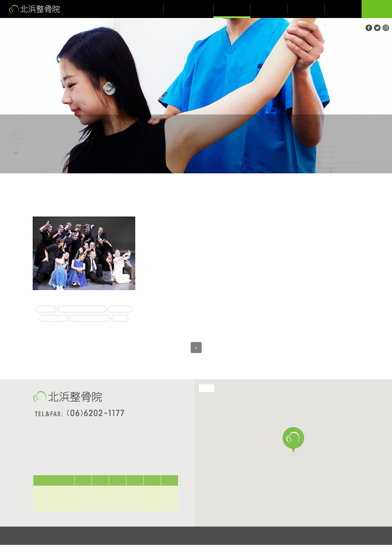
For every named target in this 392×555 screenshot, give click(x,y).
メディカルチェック (74, 328)
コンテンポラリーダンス (95, 309)
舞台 (107, 328)
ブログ (306, 9)
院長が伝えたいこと (188, 9)
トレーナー (68, 319)
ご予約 (377, 9)
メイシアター (98, 319)
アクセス (343, 9)
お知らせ (269, 9)
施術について (232, 9)
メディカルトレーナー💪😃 (84, 299)
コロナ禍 (57, 309)
